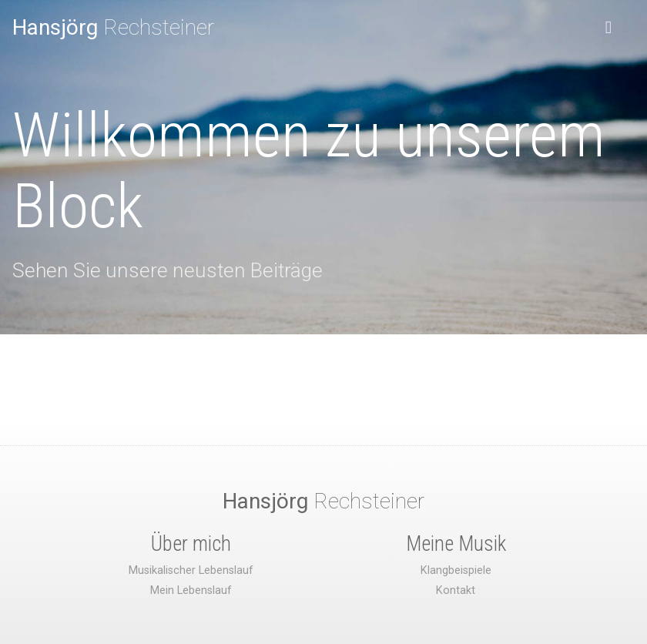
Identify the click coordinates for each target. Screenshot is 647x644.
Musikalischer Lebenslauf (191, 570)
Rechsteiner (113, 27)
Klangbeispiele (456, 570)
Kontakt (456, 590)
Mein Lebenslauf (191, 590)
